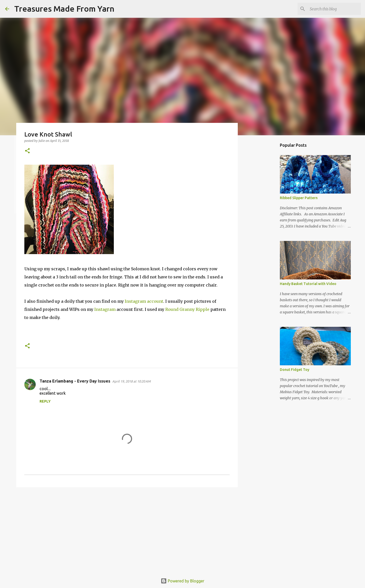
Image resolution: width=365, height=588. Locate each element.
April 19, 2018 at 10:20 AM (131, 381)
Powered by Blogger (182, 581)
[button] (27, 151)
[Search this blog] (334, 9)
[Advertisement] (127, 530)
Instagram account (144, 301)
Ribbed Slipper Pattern (299, 198)
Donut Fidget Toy (295, 370)
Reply (45, 401)
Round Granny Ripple (187, 309)
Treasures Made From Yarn (64, 9)
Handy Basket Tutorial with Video (308, 284)
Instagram (105, 309)
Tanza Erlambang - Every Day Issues (75, 381)
